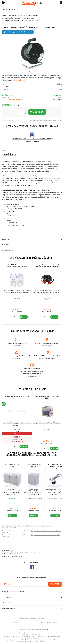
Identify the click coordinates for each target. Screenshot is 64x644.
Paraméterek (6, 239)
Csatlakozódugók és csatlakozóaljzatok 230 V (20, 18)
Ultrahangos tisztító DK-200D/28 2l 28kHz (47, 397)
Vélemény (6, 245)
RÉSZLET (12, 516)
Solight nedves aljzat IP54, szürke (34, 465)
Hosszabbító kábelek (31, 16)
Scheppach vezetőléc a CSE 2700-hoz (17, 396)
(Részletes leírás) (19, 80)
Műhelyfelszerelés (15, 16)
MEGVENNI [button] (25, 317)
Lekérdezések (7, 250)
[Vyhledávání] (32, 9)
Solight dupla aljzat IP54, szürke (12, 465)
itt (47, 630)
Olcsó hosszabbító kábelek (26, 526)
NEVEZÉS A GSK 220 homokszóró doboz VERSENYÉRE (31, 139)
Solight (60, 84)
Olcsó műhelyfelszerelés (9, 526)
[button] (24, 317)
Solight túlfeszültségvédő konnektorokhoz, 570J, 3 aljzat (17, 266)
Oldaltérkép (17, 622)
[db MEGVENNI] (7, 317)
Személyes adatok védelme (48, 622)
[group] (17, 291)
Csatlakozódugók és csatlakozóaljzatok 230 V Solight (46, 120)
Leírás (4, 150)
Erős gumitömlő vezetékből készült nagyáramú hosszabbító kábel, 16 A (47, 266)
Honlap (4, 16)
